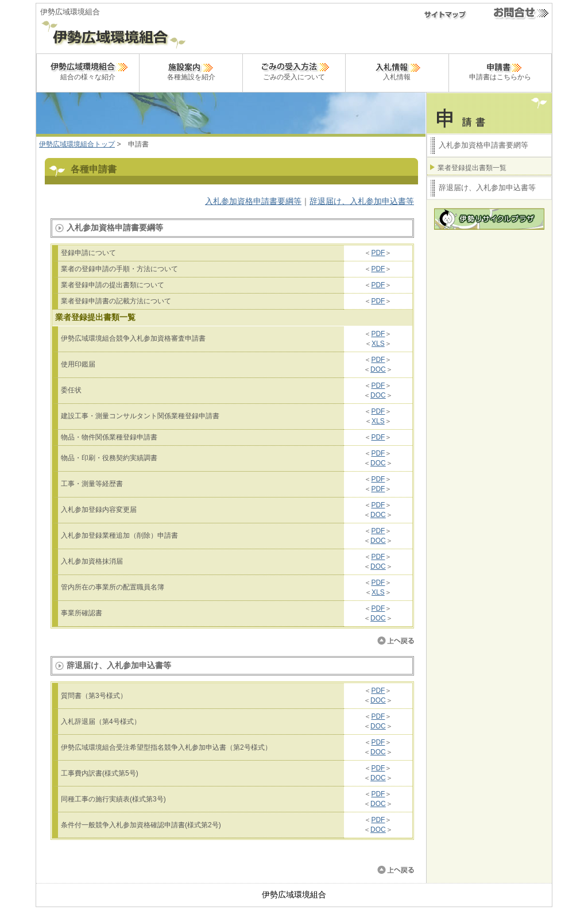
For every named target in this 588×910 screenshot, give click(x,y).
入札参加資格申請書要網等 (483, 145)
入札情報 (397, 70)
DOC (378, 369)
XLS (378, 344)
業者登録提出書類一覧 (472, 167)
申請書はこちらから (500, 70)
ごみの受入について (294, 70)
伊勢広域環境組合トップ (77, 144)
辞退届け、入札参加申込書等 (362, 201)
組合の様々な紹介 (88, 70)
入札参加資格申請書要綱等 (253, 201)
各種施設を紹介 (191, 70)
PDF (378, 253)
